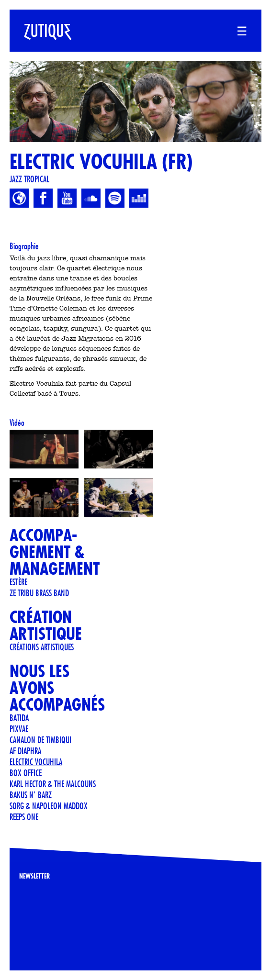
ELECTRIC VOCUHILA (36, 762)
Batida (19, 718)
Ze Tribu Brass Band (39, 593)
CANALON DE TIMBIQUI (40, 740)
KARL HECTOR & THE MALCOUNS (53, 784)
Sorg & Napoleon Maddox (49, 806)
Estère (18, 582)
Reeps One (24, 817)
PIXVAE (19, 729)
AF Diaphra (25, 751)
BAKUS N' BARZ (31, 795)
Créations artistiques (42, 647)
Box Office (26, 773)
